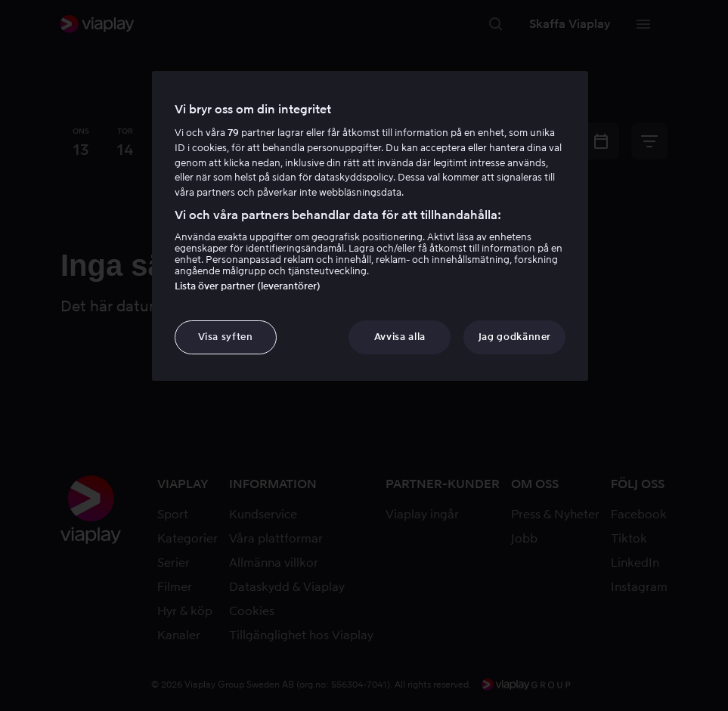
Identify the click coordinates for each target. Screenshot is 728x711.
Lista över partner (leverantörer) (248, 286)
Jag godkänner (515, 337)
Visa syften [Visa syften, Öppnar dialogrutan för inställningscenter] (226, 337)
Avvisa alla (400, 337)
